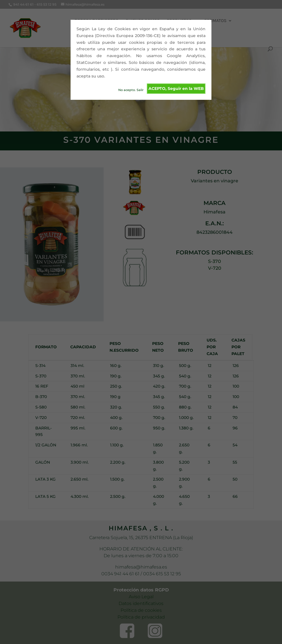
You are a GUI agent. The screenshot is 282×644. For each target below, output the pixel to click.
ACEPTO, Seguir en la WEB (176, 88)
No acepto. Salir (131, 90)
